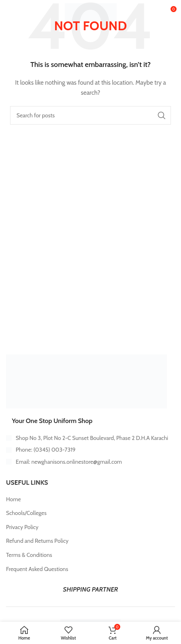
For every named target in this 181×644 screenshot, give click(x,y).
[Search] (90, 115)
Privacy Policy (22, 527)
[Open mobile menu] (19, 12)
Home (13, 499)
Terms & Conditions (29, 555)
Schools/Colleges (26, 513)
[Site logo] (91, 11)
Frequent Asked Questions (37, 569)
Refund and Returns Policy (37, 541)
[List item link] (90, 450)
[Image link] (86, 381)
